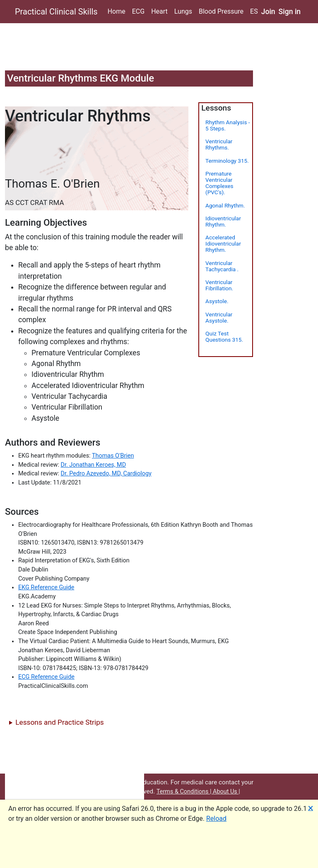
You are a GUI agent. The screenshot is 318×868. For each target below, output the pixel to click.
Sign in (290, 12)
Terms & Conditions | (185, 792)
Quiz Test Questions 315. (224, 336)
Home (117, 11)
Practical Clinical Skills (56, 12)
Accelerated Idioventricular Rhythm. (223, 244)
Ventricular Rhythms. (219, 144)
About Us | (226, 792)
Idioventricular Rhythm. (223, 221)
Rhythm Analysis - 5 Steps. (228, 125)
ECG (138, 11)
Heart (159, 11)
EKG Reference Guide (46, 587)
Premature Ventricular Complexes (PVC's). (219, 183)
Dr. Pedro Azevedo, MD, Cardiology (106, 474)
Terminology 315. (227, 161)
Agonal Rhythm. (225, 205)
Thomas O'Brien (113, 456)
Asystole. (217, 301)
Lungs (183, 11)
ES (254, 11)
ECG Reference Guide (46, 677)
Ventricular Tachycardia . (222, 266)
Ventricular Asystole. (219, 317)
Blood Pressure (221, 11)
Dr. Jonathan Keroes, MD (94, 465)
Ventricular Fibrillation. (219, 285)
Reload (216, 819)
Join (268, 12)
